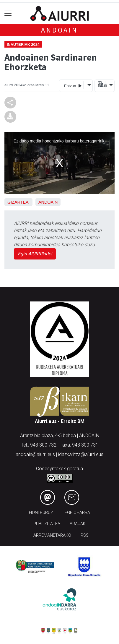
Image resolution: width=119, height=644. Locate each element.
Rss (85, 535)
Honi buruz (41, 513)
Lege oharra (76, 513)
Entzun (73, 86)
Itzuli (102, 85)
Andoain (59, 30)
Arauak (78, 524)
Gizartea (18, 202)
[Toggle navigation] (8, 13)
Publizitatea (47, 524)
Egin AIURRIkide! (35, 254)
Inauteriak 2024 (23, 44)
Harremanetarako (51, 535)
